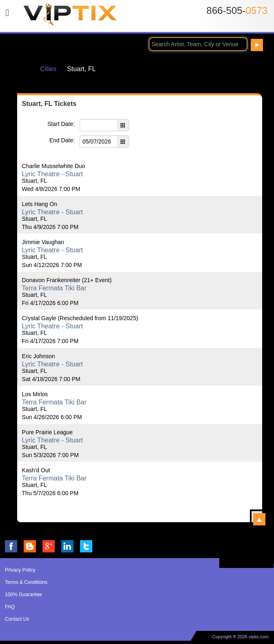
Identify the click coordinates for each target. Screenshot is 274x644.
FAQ (10, 607)
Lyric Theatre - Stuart (52, 174)
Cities (48, 69)
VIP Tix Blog (30, 546)
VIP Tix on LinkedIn (67, 546)
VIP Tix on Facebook (11, 546)
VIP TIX (70, 18)
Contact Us (17, 619)
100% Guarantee (23, 595)
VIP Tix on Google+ (49, 546)
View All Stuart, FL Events (259, 519)
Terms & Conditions (26, 582)
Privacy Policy (20, 570)
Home (23, 68)
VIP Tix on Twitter (86, 546)
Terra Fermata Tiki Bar (54, 288)
